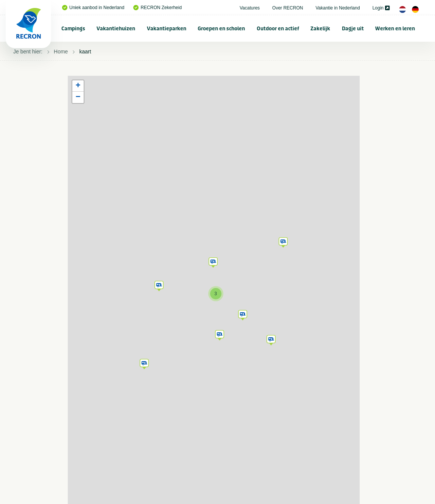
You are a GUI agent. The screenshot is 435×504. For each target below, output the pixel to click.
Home (61, 52)
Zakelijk (320, 29)
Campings (73, 29)
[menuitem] (73, 28)
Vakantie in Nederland (338, 8)
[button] (144, 363)
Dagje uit (353, 29)
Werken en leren (395, 29)
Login (381, 8)
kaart (85, 52)
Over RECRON (288, 8)
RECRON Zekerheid (157, 8)
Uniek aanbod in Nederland (93, 8)
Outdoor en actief (278, 29)
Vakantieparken (167, 29)
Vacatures (250, 8)
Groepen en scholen (221, 29)
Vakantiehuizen (116, 29)
